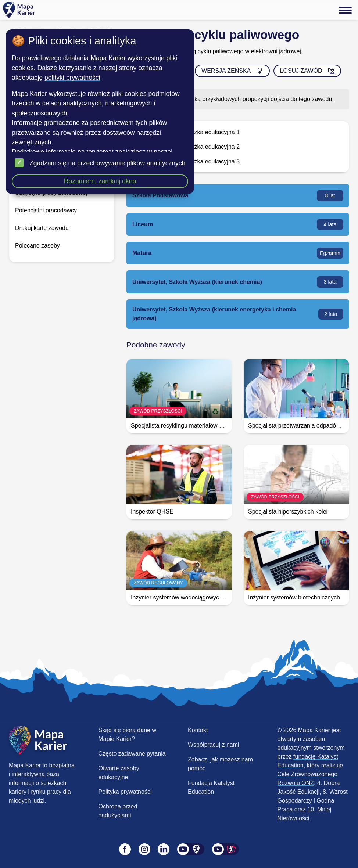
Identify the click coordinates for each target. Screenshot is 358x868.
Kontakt (198, 730)
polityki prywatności (72, 78)
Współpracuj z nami (214, 745)
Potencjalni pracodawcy (46, 210)
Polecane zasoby (37, 246)
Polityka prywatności (125, 792)
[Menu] (345, 10)
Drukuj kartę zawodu (42, 228)
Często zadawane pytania (132, 754)
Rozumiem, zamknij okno (100, 181)
